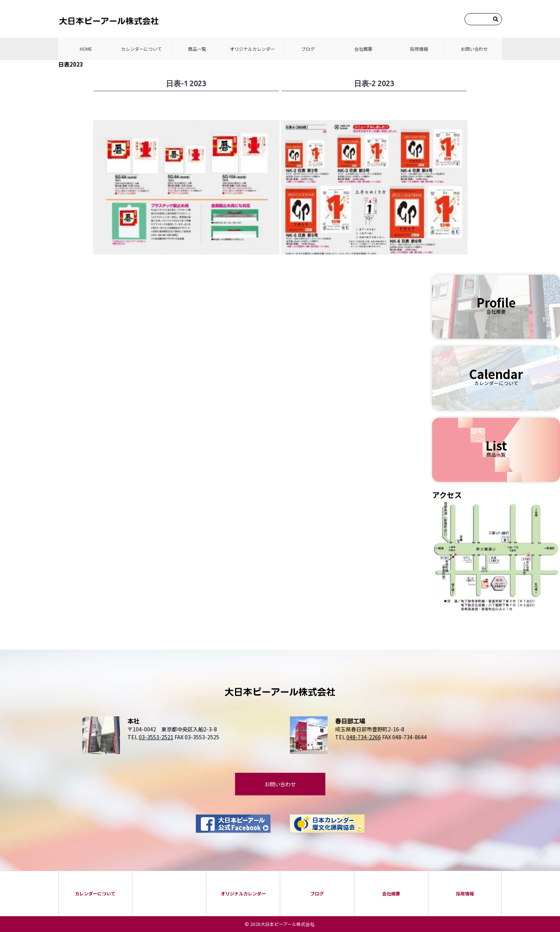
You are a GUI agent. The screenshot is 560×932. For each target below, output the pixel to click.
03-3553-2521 (156, 737)
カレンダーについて (141, 49)
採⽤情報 (419, 49)
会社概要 (363, 49)
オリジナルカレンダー (252, 49)
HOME (86, 49)
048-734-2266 (364, 737)
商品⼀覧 (197, 49)
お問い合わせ (474, 49)
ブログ (308, 49)
